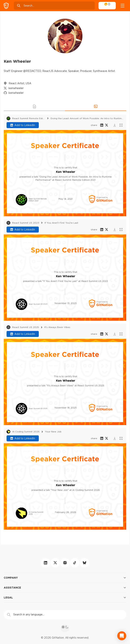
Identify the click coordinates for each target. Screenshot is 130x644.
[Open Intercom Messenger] (122, 636)
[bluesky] (84, 563)
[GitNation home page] (6, 6)
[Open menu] (123, 6)
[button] (34, 106)
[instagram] (65, 563)
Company (65, 578)
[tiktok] (75, 563)
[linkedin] (46, 563)
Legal (65, 597)
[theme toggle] (65, 628)
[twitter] (55, 563)
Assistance (65, 588)
